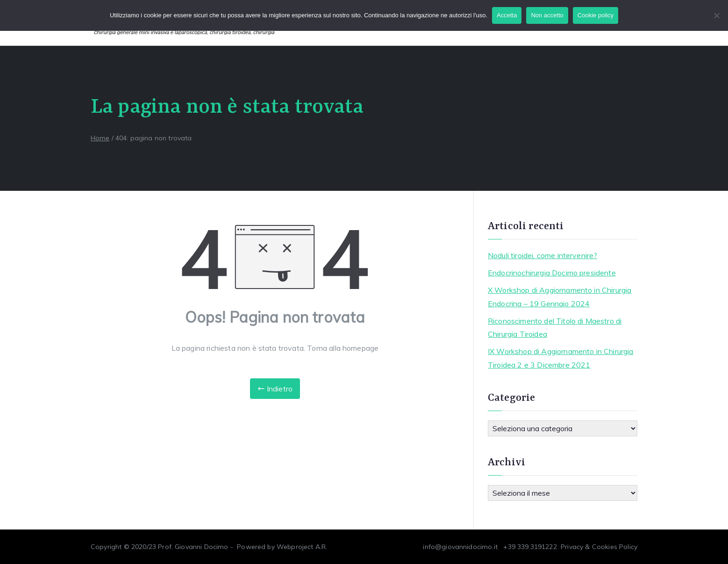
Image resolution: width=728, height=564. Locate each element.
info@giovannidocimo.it (460, 547)
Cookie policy (596, 15)
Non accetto (547, 15)
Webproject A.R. (302, 547)
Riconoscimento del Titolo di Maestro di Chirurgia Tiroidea (555, 328)
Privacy (572, 547)
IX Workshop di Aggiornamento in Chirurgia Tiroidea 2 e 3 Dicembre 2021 (561, 358)
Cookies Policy (615, 547)
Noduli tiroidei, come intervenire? (542, 255)
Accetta (507, 15)
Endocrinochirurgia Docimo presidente (552, 273)
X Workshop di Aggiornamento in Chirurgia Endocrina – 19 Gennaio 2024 (560, 297)
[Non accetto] (716, 15)
